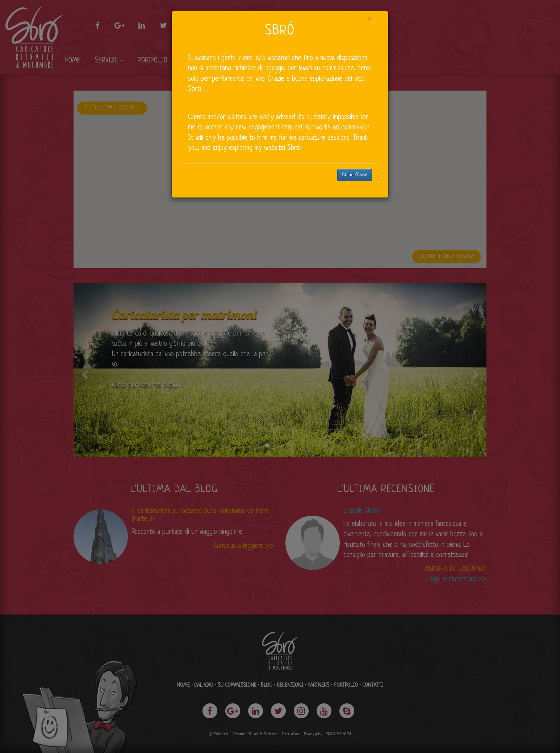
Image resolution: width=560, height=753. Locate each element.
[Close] (370, 20)
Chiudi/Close (355, 175)
